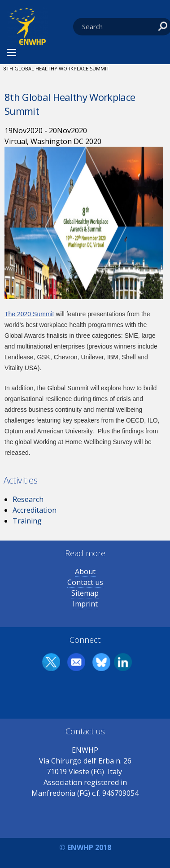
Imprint (85, 604)
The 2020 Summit (29, 314)
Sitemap (85, 593)
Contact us (85, 582)
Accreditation (35, 510)
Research (28, 499)
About (85, 571)
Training (27, 521)
